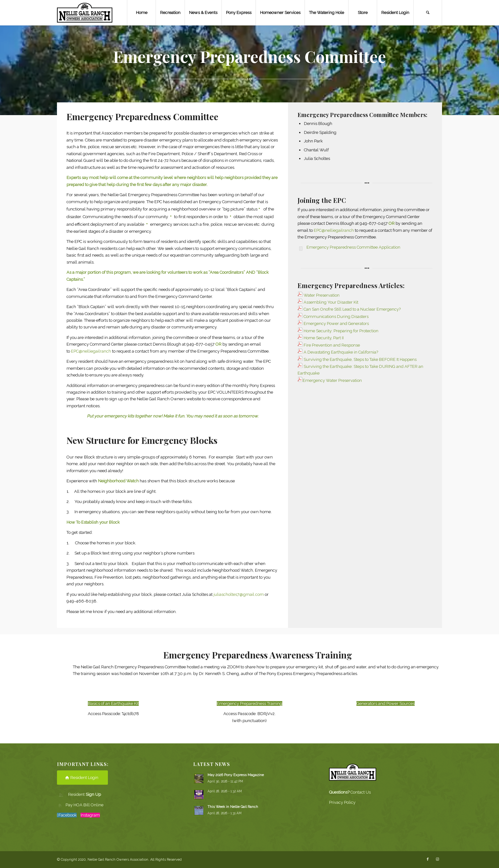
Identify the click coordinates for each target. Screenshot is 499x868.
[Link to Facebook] (428, 859)
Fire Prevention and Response (332, 345)
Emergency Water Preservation (332, 380)
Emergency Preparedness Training (250, 703)
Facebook (68, 815)
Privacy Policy (342, 802)
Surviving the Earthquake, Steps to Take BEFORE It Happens (360, 359)
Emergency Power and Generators (336, 324)
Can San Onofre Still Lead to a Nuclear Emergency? (352, 309)
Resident (84, 794)
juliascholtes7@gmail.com (239, 594)
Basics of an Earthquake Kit (113, 703)
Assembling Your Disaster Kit (328, 302)
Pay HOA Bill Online (84, 805)
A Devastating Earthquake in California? (341, 352)
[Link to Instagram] (437, 859)
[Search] (428, 13)
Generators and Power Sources (386, 703)
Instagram (90, 815)
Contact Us (361, 792)
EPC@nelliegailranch (91, 351)
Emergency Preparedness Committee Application (353, 247)
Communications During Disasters (336, 317)
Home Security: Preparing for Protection (341, 331)
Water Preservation (322, 295)
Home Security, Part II (324, 338)
